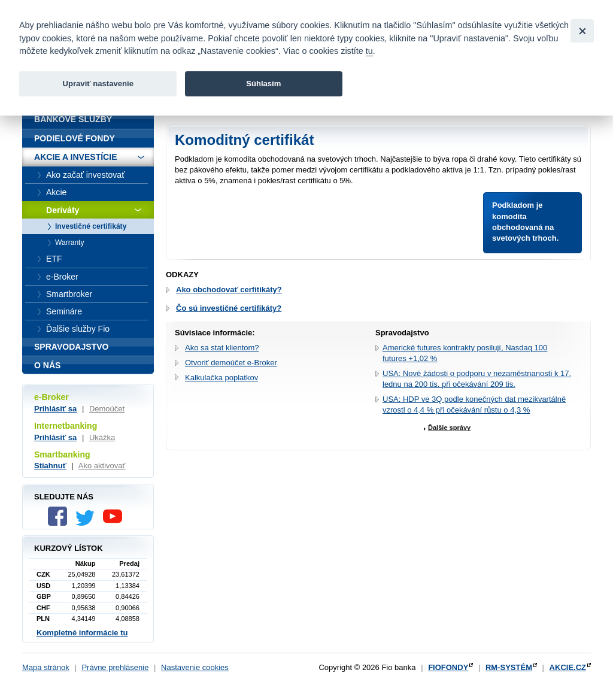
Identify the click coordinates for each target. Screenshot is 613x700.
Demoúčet (107, 409)
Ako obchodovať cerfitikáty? (229, 290)
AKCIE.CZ (568, 667)
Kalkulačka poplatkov (221, 378)
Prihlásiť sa (55, 409)
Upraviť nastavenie (98, 84)
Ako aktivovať (102, 466)
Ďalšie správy (449, 428)
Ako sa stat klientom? (222, 348)
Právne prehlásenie (115, 667)
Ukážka (102, 437)
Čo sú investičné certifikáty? (229, 308)
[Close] (582, 31)
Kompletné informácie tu (82, 633)
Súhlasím (263, 84)
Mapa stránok (46, 667)
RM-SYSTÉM (509, 667)
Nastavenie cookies (195, 667)
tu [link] (369, 51)
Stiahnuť (50, 466)
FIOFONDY (448, 667)
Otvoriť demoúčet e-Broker (231, 363)
